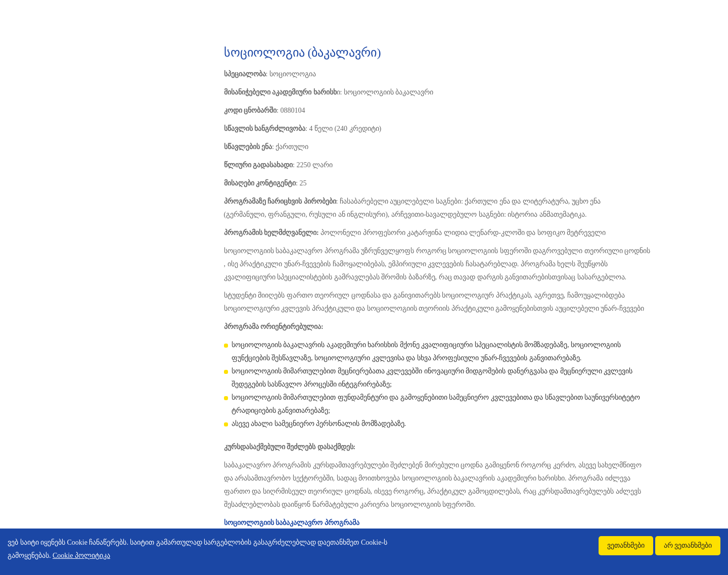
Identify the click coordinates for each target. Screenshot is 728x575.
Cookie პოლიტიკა (81, 556)
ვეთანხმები (626, 545)
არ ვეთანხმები (688, 545)
